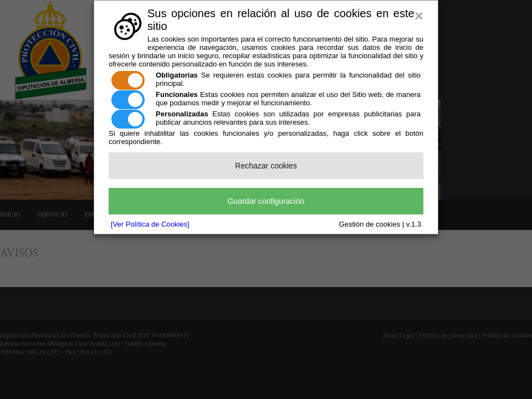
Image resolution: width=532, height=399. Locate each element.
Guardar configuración (266, 201)
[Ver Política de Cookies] (150, 224)
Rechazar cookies (266, 166)
